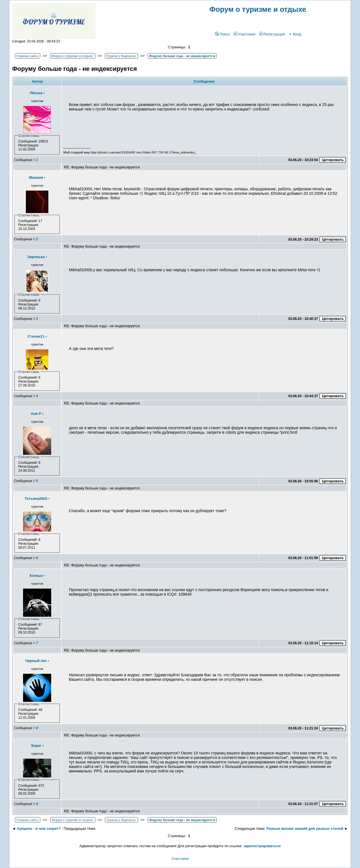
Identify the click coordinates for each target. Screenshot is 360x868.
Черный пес (36, 661)
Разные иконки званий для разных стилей (305, 829)
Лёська (36, 93)
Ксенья (36, 576)
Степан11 (36, 336)
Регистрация (272, 34)
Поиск (222, 34)
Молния (36, 178)
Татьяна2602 (36, 499)
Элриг (36, 746)
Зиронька (36, 257)
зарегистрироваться (262, 846)
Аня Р (36, 414)
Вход (295, 34)
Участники (245, 34)
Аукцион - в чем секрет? (39, 829)
